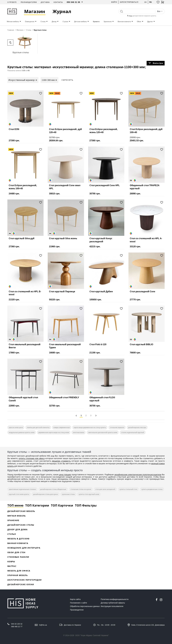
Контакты (58, 2)
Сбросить (67, 80)
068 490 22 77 (17, 627)
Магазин (35, 11)
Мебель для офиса (19, 571)
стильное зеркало (117, 427)
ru (151, 2)
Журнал (62, 11)
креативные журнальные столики (22, 489)
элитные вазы (79, 432)
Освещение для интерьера (24, 548)
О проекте (12, 2)
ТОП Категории (37, 505)
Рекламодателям (29, 2)
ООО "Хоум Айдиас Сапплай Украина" (92, 635)
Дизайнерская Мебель (21, 511)
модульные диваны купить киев (22, 432)
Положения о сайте (78, 603)
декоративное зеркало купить (144, 16)
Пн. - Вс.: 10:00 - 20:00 (106, 625)
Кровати (96, 22)
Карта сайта (75, 599)
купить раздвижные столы (152, 489)
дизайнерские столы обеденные (53, 489)
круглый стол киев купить (19, 494)
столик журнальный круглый (133, 432)
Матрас (12, 566)
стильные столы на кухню (81, 489)
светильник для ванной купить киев (103, 432)
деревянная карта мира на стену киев (54, 432)
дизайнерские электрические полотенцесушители (138, 475)
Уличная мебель (18, 575)
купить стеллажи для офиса (32, 458)
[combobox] (160, 11)
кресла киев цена (16, 427)
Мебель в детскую (18, 539)
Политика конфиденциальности (115, 599)
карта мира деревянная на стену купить (90, 427)
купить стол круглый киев (89, 494)
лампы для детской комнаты (38, 427)
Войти (114, 2)
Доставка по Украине (72, 625)
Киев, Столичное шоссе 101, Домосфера (148, 625)
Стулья (65, 22)
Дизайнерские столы (21, 525)
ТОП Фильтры (86, 505)
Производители (77, 610)
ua (145, 2)
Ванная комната (124, 22)
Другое (150, 22)
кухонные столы (68, 494)
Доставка (45, 2)
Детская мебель (80, 22)
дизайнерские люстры (137, 427)
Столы (43, 22)
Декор (54, 22)
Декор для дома (17, 529)
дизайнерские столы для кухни (46, 494)
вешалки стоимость (61, 461)
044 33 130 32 (17, 624)
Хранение (108, 22)
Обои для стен (16, 552)
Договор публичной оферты (113, 603)
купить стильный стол (128, 489)
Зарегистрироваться (129, 2)
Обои (139, 22)
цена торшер (65, 475)
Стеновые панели (18, 557)
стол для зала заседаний (105, 489)
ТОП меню (15, 505)
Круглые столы (21, 44)
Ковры (11, 562)
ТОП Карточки (62, 505)
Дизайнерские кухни (21, 584)
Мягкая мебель (13, 22)
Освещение (30, 22)
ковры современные (62, 427)
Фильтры (156, 63)
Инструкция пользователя (112, 606)
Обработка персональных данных (85, 606)
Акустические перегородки (25, 580)
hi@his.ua (43, 625)
